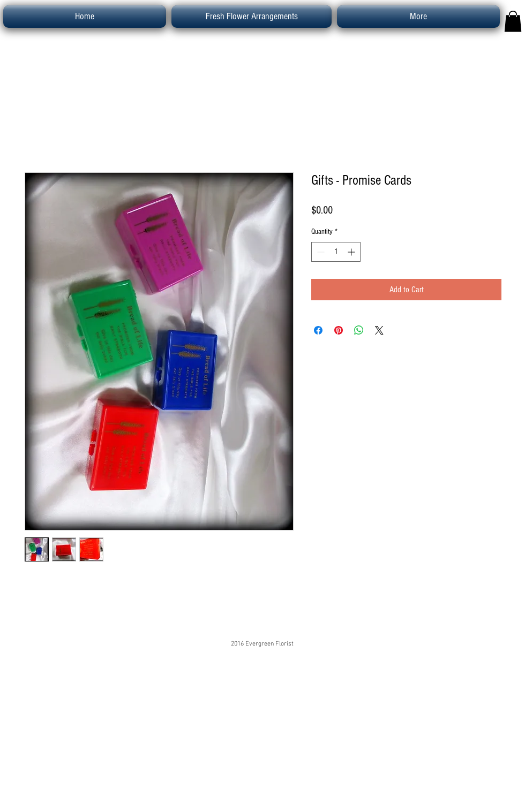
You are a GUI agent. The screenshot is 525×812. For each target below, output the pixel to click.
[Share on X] (379, 330)
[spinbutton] (336, 252)
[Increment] (352, 252)
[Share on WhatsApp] (359, 330)
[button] (513, 21)
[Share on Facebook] (318, 330)
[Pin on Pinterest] (339, 330)
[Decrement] (320, 252)
